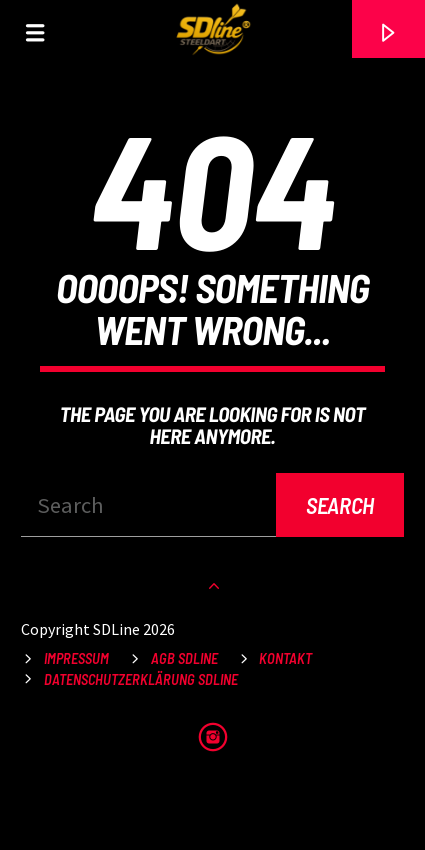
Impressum (76, 658)
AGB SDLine (184, 658)
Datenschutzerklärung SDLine (141, 679)
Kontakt (285, 658)
